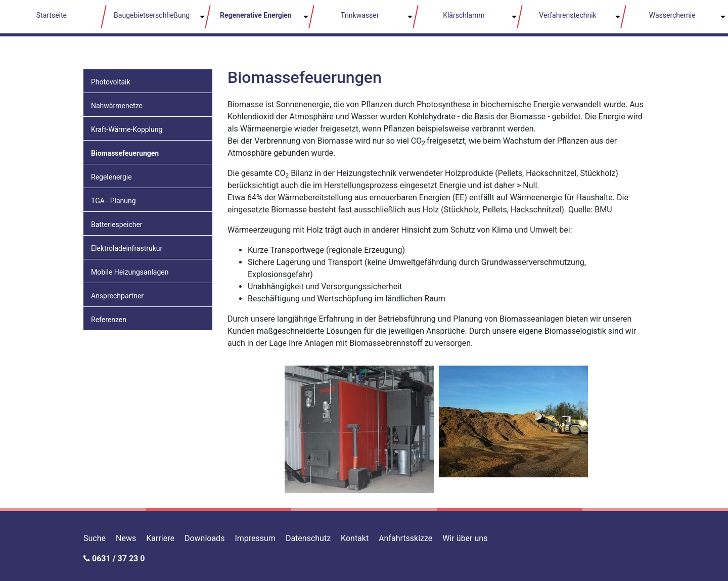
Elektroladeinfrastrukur (127, 248)
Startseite (52, 15)
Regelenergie (111, 177)
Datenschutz (308, 538)
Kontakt (355, 538)
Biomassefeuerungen (125, 153)
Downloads (204, 538)
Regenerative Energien (256, 15)
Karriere (160, 538)
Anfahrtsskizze (405, 538)
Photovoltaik (111, 82)
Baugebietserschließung (152, 15)
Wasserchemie (672, 15)
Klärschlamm (464, 15)
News (126, 538)
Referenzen (109, 320)
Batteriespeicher (117, 225)
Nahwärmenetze (117, 106)
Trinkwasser (360, 15)
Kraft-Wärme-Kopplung (127, 129)
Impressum (255, 538)
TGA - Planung (113, 201)
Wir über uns (465, 538)
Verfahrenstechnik (567, 15)
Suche (95, 538)
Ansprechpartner (117, 296)
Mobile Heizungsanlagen (130, 272)
